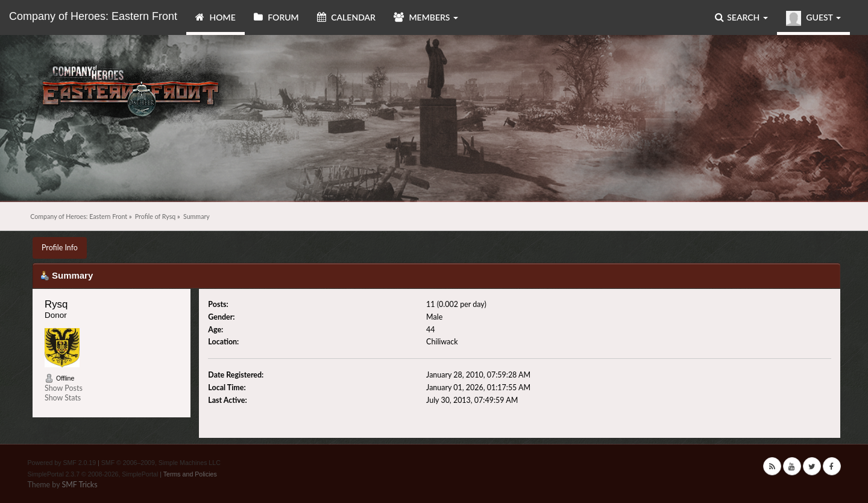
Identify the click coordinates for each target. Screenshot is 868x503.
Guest (813, 18)
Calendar (346, 17)
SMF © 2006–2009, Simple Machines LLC (161, 463)
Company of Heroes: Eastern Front (93, 16)
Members (426, 17)
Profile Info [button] (60, 248)
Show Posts (64, 388)
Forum (276, 17)
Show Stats (63, 398)
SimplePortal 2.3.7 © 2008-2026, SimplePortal (93, 474)
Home (215, 17)
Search (741, 17)
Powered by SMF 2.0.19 (62, 463)
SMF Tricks (79, 485)
